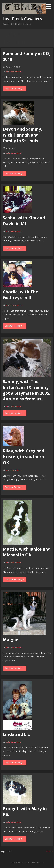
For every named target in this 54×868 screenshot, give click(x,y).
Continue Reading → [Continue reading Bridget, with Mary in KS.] (15, 839)
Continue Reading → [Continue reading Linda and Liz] (15, 763)
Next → (49, 852)
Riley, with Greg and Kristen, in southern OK (24, 457)
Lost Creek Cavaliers (22, 19)
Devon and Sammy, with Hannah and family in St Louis (23, 135)
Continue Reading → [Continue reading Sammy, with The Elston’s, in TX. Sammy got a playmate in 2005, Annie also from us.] (15, 413)
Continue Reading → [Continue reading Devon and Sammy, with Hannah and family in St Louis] (15, 174)
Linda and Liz (16, 734)
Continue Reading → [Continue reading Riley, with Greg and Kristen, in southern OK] (15, 487)
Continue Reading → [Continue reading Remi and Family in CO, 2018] (15, 88)
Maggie (11, 640)
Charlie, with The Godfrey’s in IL (21, 295)
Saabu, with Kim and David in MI (24, 221)
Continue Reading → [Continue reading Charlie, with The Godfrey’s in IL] (15, 326)
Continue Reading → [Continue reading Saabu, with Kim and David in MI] (15, 248)
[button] (49, 5)
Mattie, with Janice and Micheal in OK (27, 552)
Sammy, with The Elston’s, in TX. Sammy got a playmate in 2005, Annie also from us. (27, 390)
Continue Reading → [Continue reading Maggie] (15, 668)
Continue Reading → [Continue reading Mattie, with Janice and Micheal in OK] (15, 579)
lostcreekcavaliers (14, 72)
